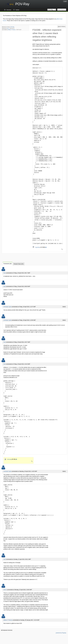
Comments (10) (8, 264)
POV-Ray (12, 27)
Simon (5, 590)
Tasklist (17, 10)
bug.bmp (36, 247)
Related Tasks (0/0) (19, 264)
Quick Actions (62, 27)
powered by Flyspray (61, 633)
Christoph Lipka (7, 307)
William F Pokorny (12, 30)
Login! (65, 1)
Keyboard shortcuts (7, 630)
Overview (9, 10)
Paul (8, 28)
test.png (8, 459)
